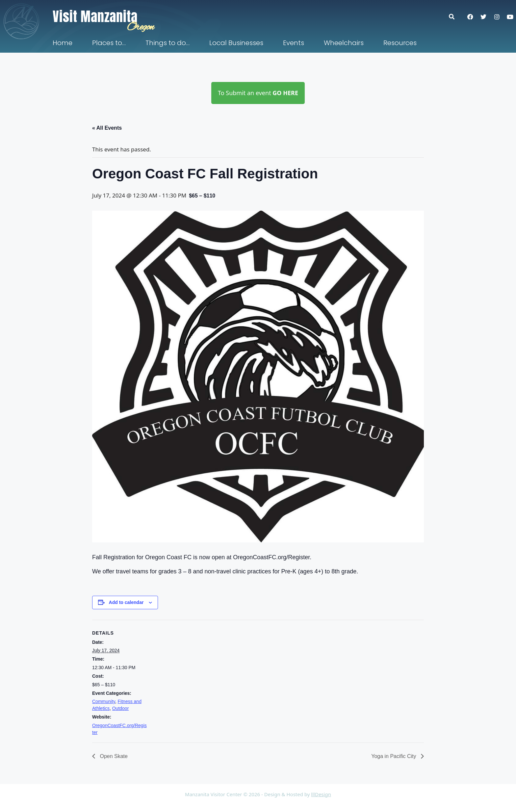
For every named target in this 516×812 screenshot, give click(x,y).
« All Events (107, 128)
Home (63, 43)
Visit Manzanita (95, 16)
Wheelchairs (344, 43)
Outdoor (121, 708)
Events (294, 43)
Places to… (109, 43)
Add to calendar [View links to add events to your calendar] (126, 602)
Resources (400, 43)
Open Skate (113, 756)
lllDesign (321, 794)
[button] (455, 17)
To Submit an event (258, 93)
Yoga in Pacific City (394, 756)
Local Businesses (236, 43)
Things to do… (168, 43)
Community (104, 701)
